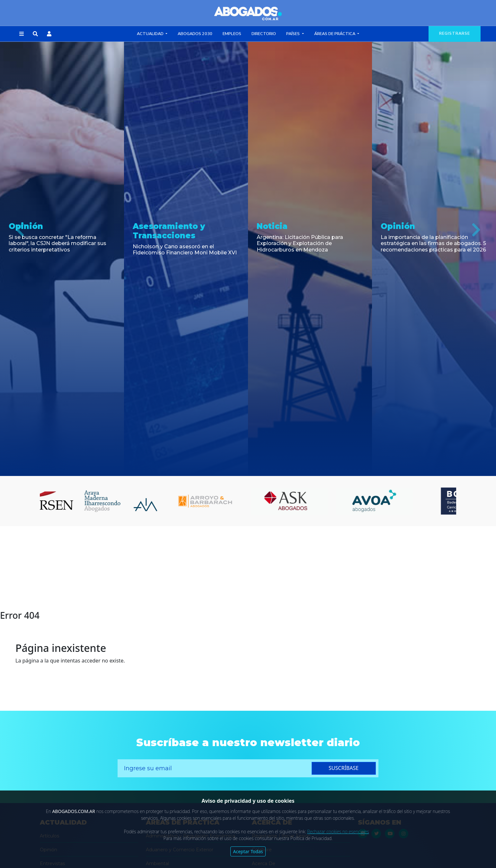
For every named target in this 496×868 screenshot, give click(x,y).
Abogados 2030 (195, 34)
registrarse (455, 33)
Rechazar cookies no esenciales (338, 831)
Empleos (232, 34)
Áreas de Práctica (335, 34)
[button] (22, 34)
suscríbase (344, 768)
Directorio (264, 34)
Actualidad (151, 34)
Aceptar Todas (248, 851)
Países (293, 34)
